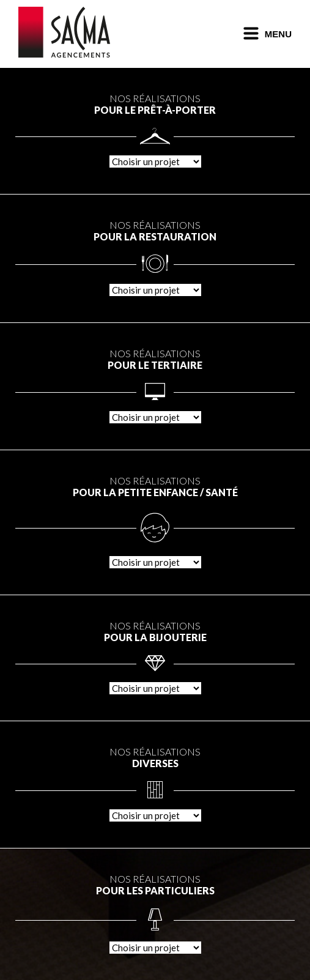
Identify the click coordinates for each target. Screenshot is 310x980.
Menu (268, 34)
